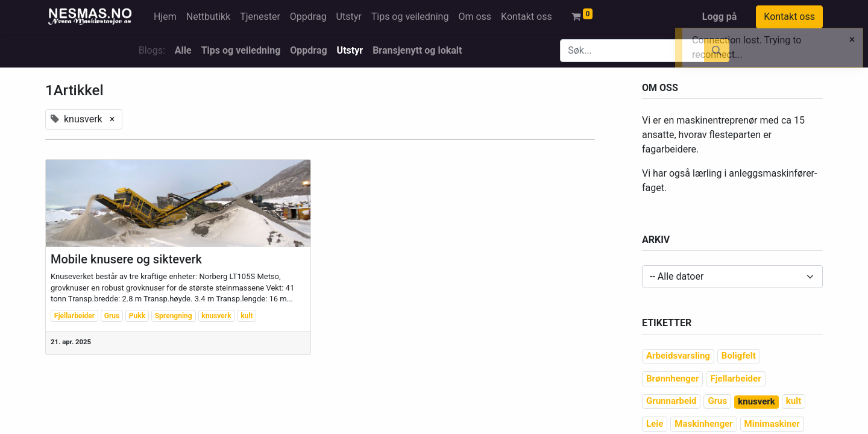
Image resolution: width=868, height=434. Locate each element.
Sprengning (174, 316)
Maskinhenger (703, 424)
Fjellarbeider (74, 316)
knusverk (216, 316)
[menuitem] (165, 17)
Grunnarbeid (671, 401)
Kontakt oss (789, 17)
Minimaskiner (772, 424)
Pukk (137, 316)
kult (247, 316)
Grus (112, 316)
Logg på (720, 17)
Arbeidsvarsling (678, 356)
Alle (183, 50)
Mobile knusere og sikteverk (126, 259)
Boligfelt (739, 356)
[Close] (852, 40)
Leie (655, 424)
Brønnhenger (672, 379)
